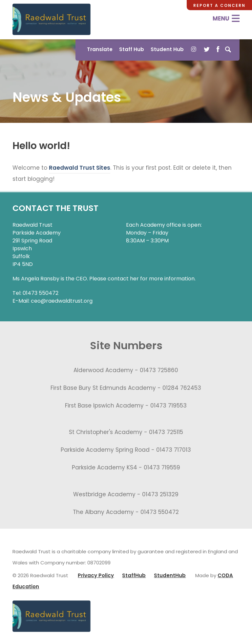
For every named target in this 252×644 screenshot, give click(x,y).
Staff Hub (132, 49)
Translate (100, 49)
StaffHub (134, 575)
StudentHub (170, 575)
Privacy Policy (96, 575)
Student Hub (167, 49)
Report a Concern (219, 5)
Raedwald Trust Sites (80, 168)
